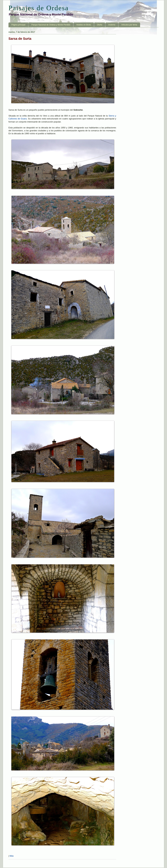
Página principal (18, 25)
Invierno (112, 25)
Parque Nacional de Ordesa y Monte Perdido (51, 25)
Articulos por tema (129, 25)
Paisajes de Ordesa (39, 8)
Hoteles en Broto (84, 25)
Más (12, 856)
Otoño (100, 25)
